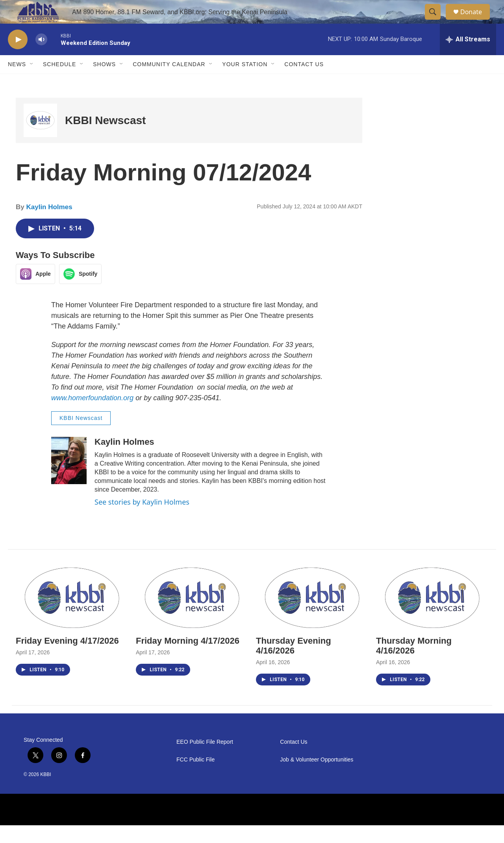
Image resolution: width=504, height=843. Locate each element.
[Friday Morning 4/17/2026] (192, 614)
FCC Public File (195, 777)
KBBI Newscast (105, 138)
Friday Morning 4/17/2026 (188, 658)
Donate (476, 21)
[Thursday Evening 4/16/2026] (312, 614)
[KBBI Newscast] (40, 138)
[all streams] (468, 57)
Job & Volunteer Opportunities (317, 777)
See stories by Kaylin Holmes (142, 520)
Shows (104, 82)
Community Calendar (169, 82)
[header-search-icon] (436, 21)
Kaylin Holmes (49, 225)
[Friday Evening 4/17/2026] (72, 614)
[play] (18, 57)
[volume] (41, 57)
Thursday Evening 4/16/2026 (294, 663)
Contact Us (304, 82)
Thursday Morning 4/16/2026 (414, 663)
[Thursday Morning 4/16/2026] (432, 614)
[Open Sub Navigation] (32, 82)
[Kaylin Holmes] (69, 478)
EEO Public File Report (205, 760)
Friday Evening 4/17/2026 (67, 658)
